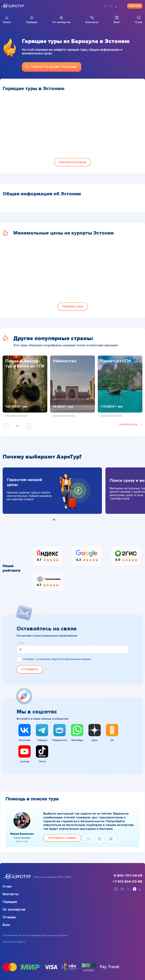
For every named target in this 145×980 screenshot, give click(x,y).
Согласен (57, 659)
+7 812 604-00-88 (127, 882)
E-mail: (22, 643)
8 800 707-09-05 (128, 876)
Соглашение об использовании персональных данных (35, 935)
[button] (73, 162)
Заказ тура (135, 6)
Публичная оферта (14, 942)
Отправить (30, 669)
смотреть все (131, 425)
